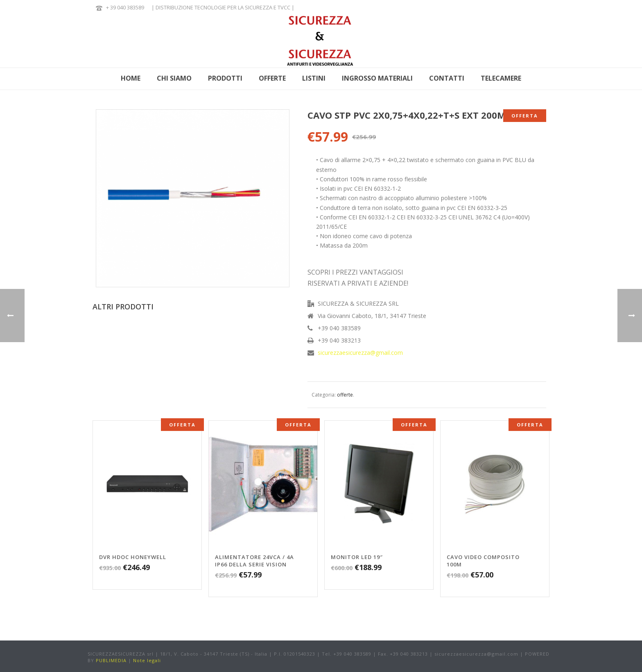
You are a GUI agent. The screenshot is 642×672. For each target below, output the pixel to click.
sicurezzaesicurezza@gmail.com (360, 353)
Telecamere (501, 78)
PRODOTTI (225, 78)
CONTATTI (447, 78)
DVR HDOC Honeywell (133, 557)
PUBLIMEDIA (111, 660)
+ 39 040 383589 (125, 7)
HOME (131, 78)
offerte (345, 395)
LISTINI (314, 78)
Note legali (147, 660)
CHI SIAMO (174, 78)
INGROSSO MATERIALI (377, 78)
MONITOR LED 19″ (357, 557)
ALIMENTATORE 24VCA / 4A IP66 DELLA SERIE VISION (254, 561)
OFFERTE (272, 78)
